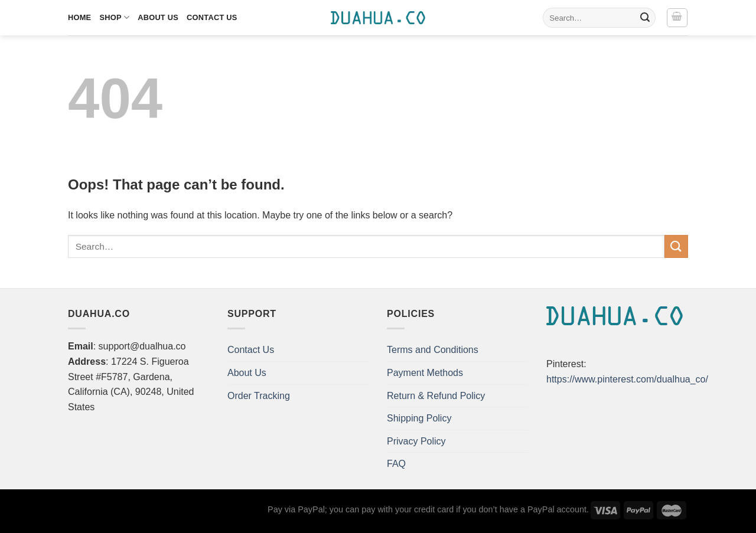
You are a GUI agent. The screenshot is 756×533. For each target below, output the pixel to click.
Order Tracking (259, 396)
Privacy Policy (416, 441)
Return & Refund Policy (436, 396)
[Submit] (645, 18)
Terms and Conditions (433, 350)
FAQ (396, 464)
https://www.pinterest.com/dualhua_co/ (627, 379)
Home (79, 17)
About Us (158, 17)
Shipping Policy (419, 418)
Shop (114, 17)
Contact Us (212, 17)
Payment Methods (425, 373)
